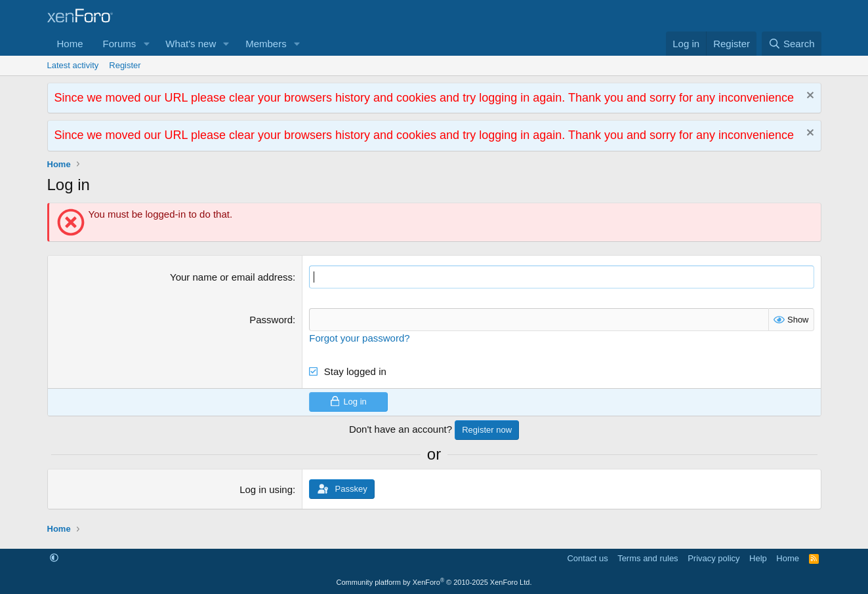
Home (70, 44)
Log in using (266, 489)
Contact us (587, 558)
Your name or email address (231, 277)
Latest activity (73, 65)
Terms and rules (648, 558)
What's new (191, 44)
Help (758, 558)
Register (125, 65)
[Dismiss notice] (809, 97)
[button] (146, 44)
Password (271, 320)
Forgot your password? (359, 338)
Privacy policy (713, 558)
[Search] (792, 44)
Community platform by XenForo (434, 582)
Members (266, 44)
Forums (120, 44)
